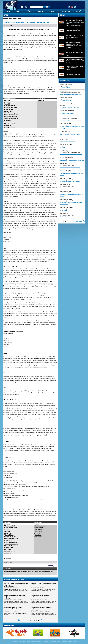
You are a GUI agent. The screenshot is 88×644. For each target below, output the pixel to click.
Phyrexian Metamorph (11, 118)
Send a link (49, 566)
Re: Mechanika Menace (65, 88)
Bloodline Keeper (40, 526)
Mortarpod (8, 126)
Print (51, 566)
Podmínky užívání (48, 641)
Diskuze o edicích (64, 112)
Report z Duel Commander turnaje (44, 584)
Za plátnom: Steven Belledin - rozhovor (15, 597)
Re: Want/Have (63, 210)
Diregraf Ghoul (9, 109)
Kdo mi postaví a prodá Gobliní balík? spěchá (71, 120)
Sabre (75, 641)
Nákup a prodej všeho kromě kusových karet (70, 93)
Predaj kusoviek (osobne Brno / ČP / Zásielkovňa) (72, 161)
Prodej (61, 188)
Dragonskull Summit (11, 108)
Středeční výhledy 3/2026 (13, 608)
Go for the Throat (10, 546)
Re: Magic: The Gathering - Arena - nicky (70, 107)
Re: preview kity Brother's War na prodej (70, 181)
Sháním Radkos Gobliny (66, 217)
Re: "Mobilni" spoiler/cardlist (67, 114)
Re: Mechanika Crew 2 (65, 101)
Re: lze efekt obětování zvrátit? (67, 141)
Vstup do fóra (79, 221)
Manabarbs (38, 535)
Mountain (8, 104)
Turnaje (63, 15)
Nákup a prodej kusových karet (67, 125)
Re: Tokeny (62, 148)
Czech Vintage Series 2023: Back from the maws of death (72, 174)
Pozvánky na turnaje (64, 133)
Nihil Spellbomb (40, 531)
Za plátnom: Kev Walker (40, 596)
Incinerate (8, 549)
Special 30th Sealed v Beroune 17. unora (70, 135)
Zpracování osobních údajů (34, 641)
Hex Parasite (39, 529)
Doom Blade (39, 537)
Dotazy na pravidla (64, 86)
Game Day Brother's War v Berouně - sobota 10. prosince (71, 195)
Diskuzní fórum (65, 81)
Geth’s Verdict (9, 548)
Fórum (26, 6)
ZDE (52, 572)
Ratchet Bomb (39, 528)
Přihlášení (22, 6)
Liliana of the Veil (10, 127)
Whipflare (38, 533)
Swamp (8, 102)
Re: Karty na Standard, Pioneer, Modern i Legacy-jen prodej (72, 127)
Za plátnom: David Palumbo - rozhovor (42, 609)
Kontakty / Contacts (19, 641)
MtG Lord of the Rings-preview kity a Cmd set (71, 154)
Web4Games (63, 641)
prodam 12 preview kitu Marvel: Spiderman (70, 94)
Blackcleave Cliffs (10, 106)
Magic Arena (63, 106)
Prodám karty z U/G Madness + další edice (70, 167)
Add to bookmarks (53, 566)
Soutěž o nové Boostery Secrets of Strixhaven (16, 585)
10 (39, 620)
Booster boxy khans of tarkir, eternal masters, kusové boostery (71, 203)
